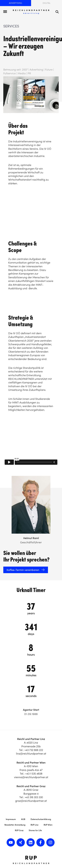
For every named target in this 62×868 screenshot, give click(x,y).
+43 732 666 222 (34, 750)
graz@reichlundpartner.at (31, 801)
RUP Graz (19, 830)
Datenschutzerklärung (41, 819)
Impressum (11, 819)
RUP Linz (34, 825)
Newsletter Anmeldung (15, 825)
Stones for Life (35, 830)
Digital (47, 3)
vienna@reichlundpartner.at (31, 777)
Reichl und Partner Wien (31, 763)
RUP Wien (48, 825)
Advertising (16, 3)
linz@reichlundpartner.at (31, 754)
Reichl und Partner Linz (31, 739)
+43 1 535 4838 (34, 774)
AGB (23, 819)
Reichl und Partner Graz (31, 786)
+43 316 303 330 (34, 797)
